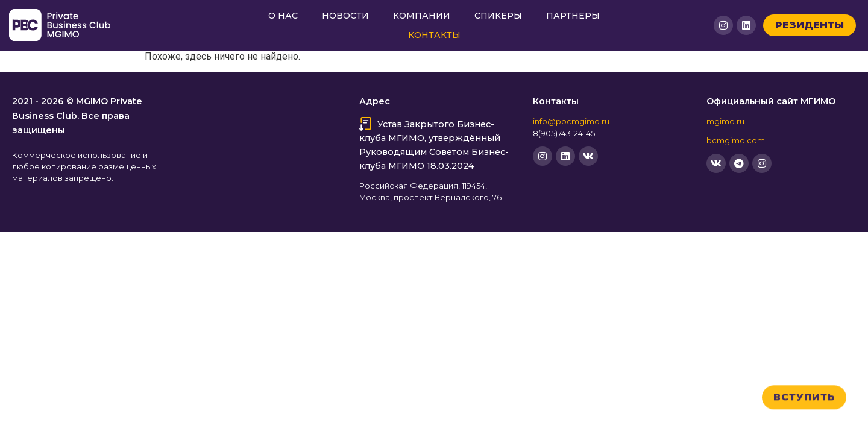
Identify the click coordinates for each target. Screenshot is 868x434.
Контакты (434, 35)
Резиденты (810, 25)
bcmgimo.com (736, 141)
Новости (345, 16)
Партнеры (573, 16)
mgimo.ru (725, 121)
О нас (283, 16)
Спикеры (498, 16)
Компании (422, 16)
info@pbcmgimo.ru (571, 121)
